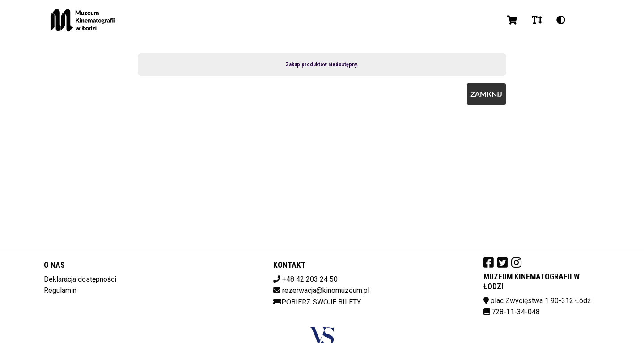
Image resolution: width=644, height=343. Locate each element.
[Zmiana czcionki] (537, 20)
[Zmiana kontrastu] (561, 20)
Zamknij (486, 94)
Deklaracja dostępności (80, 279)
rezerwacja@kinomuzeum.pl (326, 290)
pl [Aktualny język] (584, 20)
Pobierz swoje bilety (317, 302)
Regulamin (60, 290)
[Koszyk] (512, 20)
